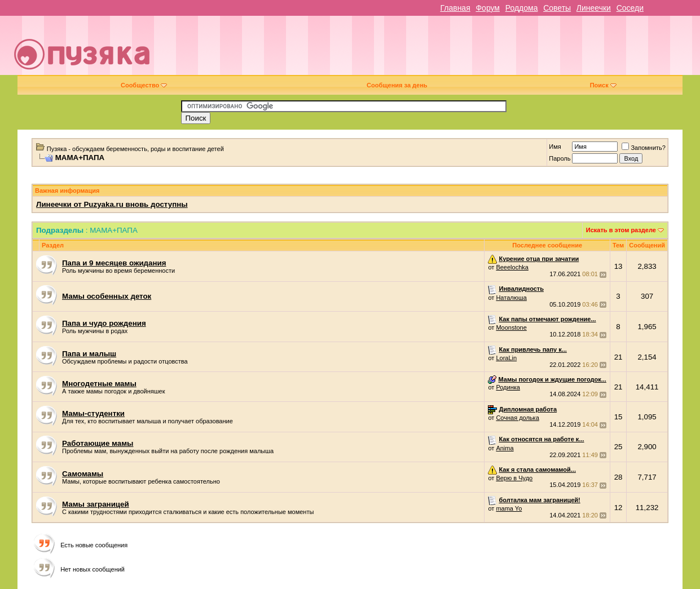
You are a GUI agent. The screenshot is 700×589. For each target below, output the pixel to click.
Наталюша (511, 298)
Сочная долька (517, 418)
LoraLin (506, 358)
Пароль (560, 158)
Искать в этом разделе (621, 230)
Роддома (522, 8)
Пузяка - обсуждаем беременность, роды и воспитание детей (135, 149)
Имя (555, 147)
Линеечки (594, 8)
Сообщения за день (397, 85)
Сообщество (144, 85)
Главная (455, 8)
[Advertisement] (430, 50)
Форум (488, 8)
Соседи (630, 8)
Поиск (603, 85)
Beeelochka (512, 267)
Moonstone (511, 327)
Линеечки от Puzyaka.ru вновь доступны (112, 204)
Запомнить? (644, 148)
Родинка (508, 387)
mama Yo (509, 508)
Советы (557, 8)
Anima (505, 448)
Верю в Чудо (514, 478)
